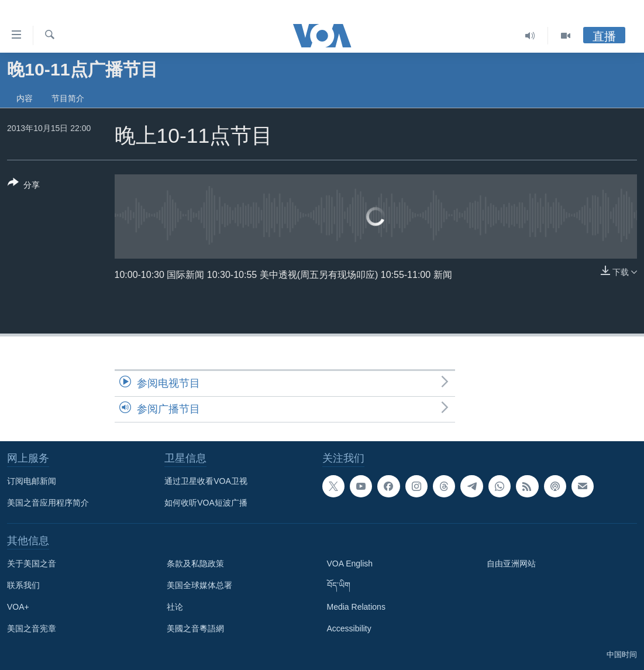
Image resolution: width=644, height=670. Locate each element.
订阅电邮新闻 (32, 481)
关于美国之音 (32, 564)
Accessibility (349, 628)
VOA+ (18, 607)
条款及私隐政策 (195, 564)
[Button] (24, 186)
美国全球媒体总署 (199, 585)
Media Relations (356, 607)
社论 (175, 607)
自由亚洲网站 (511, 564)
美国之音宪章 (32, 628)
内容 (25, 98)
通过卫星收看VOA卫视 (206, 481)
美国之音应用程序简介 (48, 503)
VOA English (350, 564)
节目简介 (68, 98)
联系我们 (23, 585)
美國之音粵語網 (195, 628)
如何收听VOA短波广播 (206, 503)
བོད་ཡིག (339, 585)
